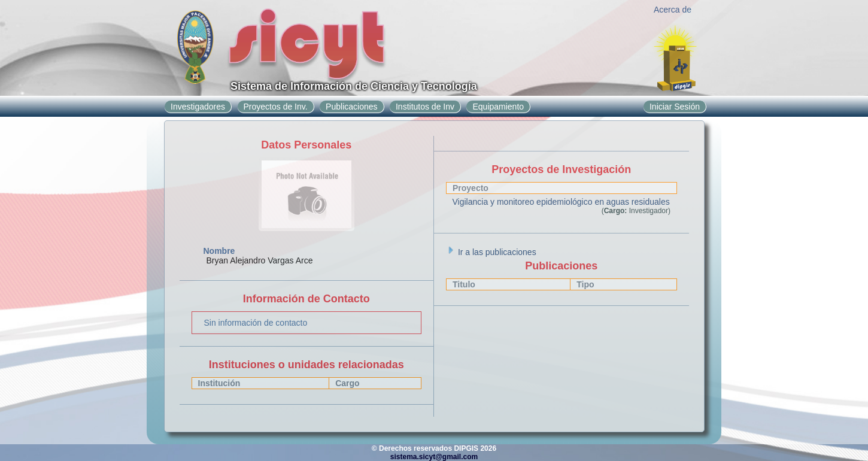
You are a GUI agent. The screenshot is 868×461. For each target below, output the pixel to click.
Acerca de (673, 10)
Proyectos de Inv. (276, 107)
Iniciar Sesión (675, 107)
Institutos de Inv (425, 107)
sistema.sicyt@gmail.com (434, 457)
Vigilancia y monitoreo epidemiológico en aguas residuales (561, 202)
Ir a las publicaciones (491, 252)
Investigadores (198, 107)
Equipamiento (498, 107)
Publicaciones (351, 107)
